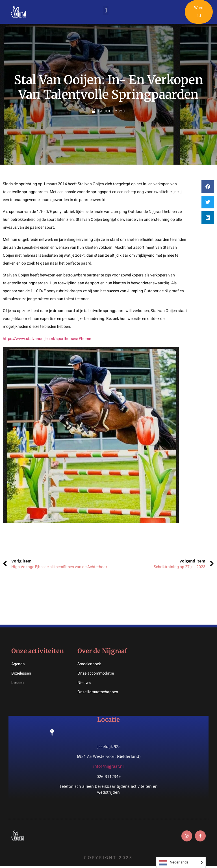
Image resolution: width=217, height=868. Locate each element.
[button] (106, 11)
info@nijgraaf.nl (108, 767)
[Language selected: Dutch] (181, 862)
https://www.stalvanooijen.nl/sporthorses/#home (47, 339)
